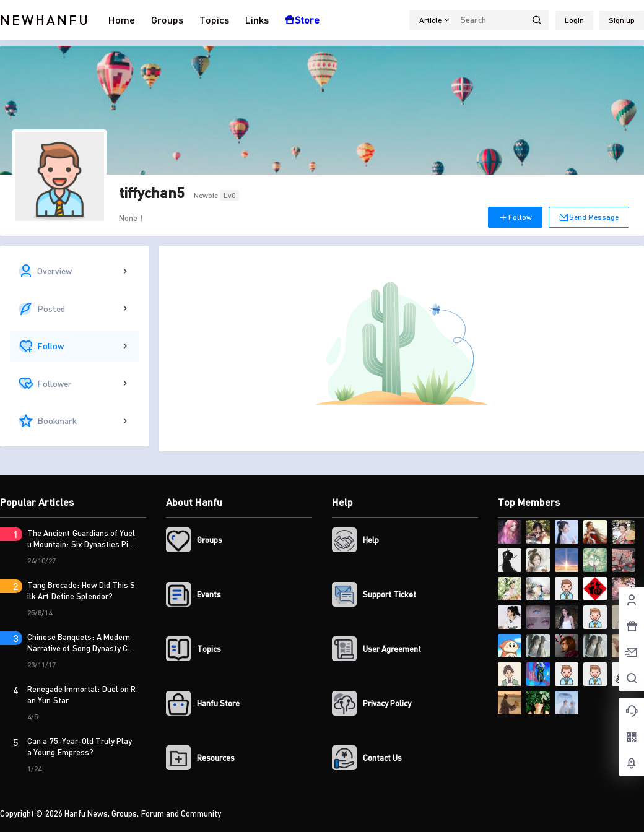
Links (257, 19)
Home (122, 19)
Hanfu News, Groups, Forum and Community (142, 813)
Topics (214, 19)
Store (302, 19)
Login (574, 20)
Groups (167, 19)
